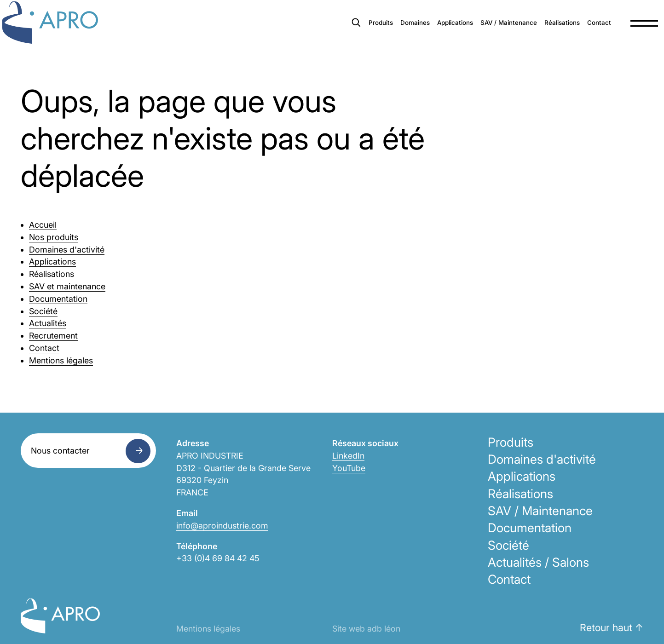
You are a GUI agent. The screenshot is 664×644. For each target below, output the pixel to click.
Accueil (43, 225)
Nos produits (54, 237)
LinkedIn (348, 456)
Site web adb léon (366, 629)
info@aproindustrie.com (222, 526)
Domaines (328, 32)
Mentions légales (61, 360)
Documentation (58, 299)
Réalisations (521, 32)
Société (43, 311)
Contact (569, 32)
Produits (282, 32)
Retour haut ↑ (612, 627)
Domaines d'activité (67, 250)
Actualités (48, 323)
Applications (381, 32)
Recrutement (53, 336)
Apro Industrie (70, 33)
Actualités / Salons (538, 562)
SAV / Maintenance (451, 32)
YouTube (349, 468)
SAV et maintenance (67, 286)
